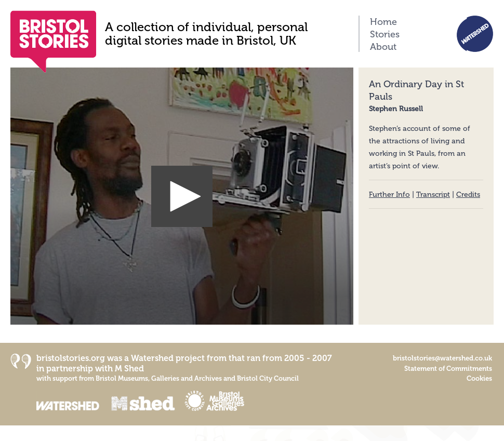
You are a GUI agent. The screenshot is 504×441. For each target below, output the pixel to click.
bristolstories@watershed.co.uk (442, 358)
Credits (468, 195)
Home (383, 22)
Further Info (389, 195)
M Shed (129, 369)
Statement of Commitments (448, 369)
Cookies (479, 378)
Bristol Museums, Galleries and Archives (159, 378)
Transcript (433, 195)
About (383, 47)
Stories (385, 34)
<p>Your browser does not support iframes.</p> (182, 196)
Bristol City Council (268, 378)
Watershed (152, 358)
